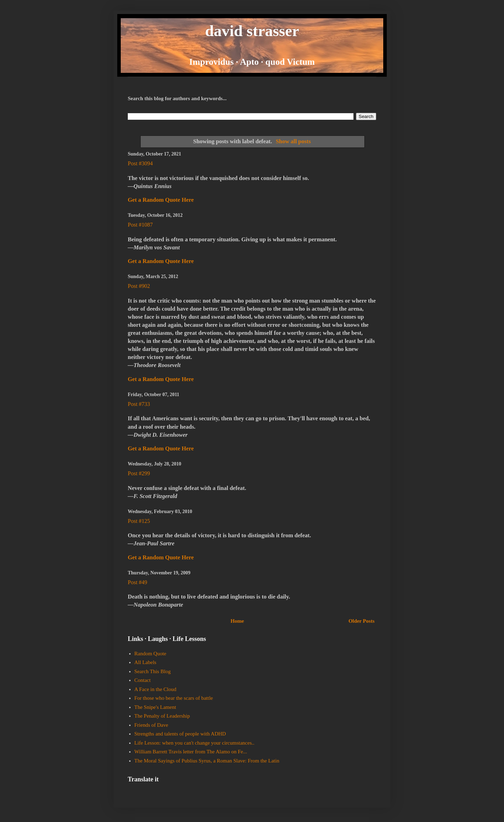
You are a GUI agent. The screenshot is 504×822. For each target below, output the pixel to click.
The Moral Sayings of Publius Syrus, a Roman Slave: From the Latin (207, 761)
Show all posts (293, 141)
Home (237, 621)
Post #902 (139, 286)
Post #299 (139, 473)
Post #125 (139, 521)
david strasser (252, 31)
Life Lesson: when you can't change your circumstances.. (194, 743)
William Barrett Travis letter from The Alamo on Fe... (191, 752)
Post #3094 (140, 163)
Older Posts (362, 621)
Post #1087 (140, 225)
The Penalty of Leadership (162, 716)
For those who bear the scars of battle (174, 698)
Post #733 (139, 404)
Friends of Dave (151, 725)
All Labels (145, 662)
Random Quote (150, 654)
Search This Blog (153, 671)
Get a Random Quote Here (161, 200)
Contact (143, 680)
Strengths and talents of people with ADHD (180, 734)
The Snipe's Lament (155, 707)
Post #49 (138, 582)
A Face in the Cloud (155, 689)
